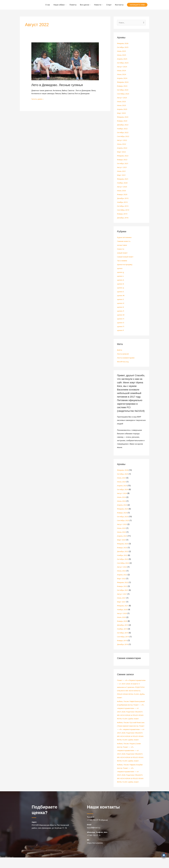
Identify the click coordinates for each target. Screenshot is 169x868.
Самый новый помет (126, 257)
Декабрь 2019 (123, 198)
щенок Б (121, 284)
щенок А (121, 280)
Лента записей (123, 354)
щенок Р (121, 331)
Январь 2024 (122, 86)
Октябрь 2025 (123, 47)
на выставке (122, 245)
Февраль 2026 (123, 44)
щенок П (121, 327)
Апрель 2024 (122, 78)
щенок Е (121, 292)
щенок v (121, 276)
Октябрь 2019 (123, 206)
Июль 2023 (122, 102)
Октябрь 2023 (123, 90)
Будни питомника (125, 238)
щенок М (121, 315)
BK (88, 850)
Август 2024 (122, 67)
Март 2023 (121, 113)
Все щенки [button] (85, 5)
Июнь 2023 (122, 106)
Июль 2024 (122, 71)
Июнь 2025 (122, 55)
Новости (121, 249)
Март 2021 (121, 175)
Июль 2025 (122, 51)
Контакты (119, 5)
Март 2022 (121, 152)
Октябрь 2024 (123, 63)
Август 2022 (122, 140)
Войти (120, 350)
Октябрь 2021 (123, 164)
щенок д (121, 288)
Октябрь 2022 (123, 133)
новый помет (123, 253)
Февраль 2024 (123, 82)
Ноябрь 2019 (122, 202)
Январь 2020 (122, 195)
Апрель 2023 (122, 109)
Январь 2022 (122, 160)
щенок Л (121, 311)
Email (89, 835)
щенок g (121, 272)
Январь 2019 (122, 214)
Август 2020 (122, 187)
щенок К (121, 307)
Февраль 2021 (123, 179)
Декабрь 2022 (123, 125)
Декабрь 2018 (123, 218)
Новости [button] (98, 5)
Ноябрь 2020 (122, 183)
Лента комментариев (126, 358)
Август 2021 (122, 168)
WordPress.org (123, 362)
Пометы (73, 5)
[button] (137, 5)
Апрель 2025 (122, 59)
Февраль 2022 (123, 156)
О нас (48, 5)
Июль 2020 (122, 191)
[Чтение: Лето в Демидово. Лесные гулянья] (65, 61)
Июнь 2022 (122, 144)
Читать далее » (38, 99)
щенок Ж (121, 296)
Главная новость (124, 241)
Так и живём (122, 261)
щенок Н (121, 319)
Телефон (91, 827)
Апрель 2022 (122, 148)
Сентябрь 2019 (123, 210)
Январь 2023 (122, 121)
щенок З (121, 300)
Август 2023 (122, 98)
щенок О (121, 323)
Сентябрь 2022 (123, 137)
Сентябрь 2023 (123, 94)
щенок (120, 269)
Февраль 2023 (123, 117)
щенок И (121, 303)
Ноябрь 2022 (122, 129)
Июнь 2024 (122, 75)
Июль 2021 (122, 171)
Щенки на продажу (125, 265)
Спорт (109, 5)
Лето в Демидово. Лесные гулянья (57, 85)
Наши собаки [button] (59, 5)
